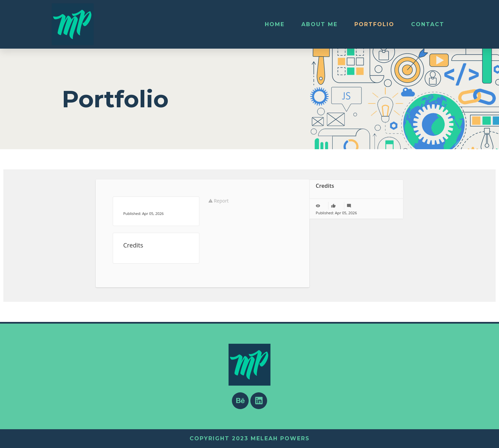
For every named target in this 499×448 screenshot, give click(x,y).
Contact (428, 24)
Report (219, 201)
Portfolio (374, 24)
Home (275, 24)
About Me (319, 24)
